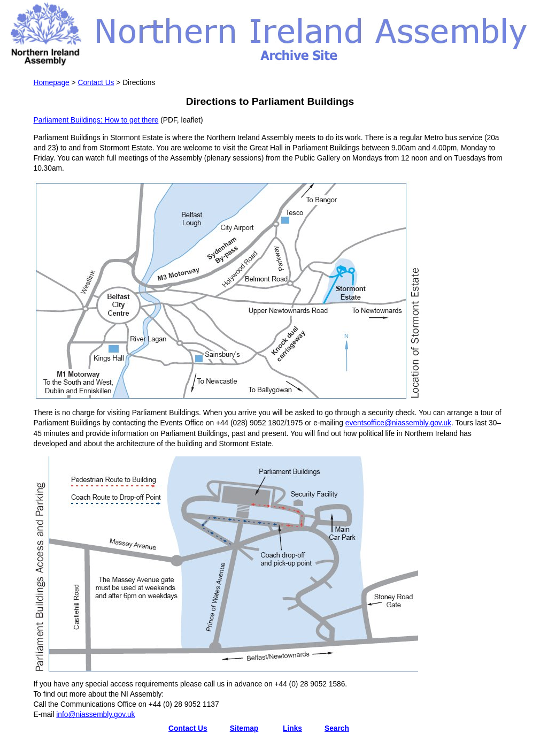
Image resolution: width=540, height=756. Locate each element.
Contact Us (96, 83)
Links (292, 728)
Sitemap (244, 728)
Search (337, 728)
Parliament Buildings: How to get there (96, 120)
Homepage (52, 83)
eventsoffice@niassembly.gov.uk (398, 423)
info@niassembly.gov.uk (95, 715)
